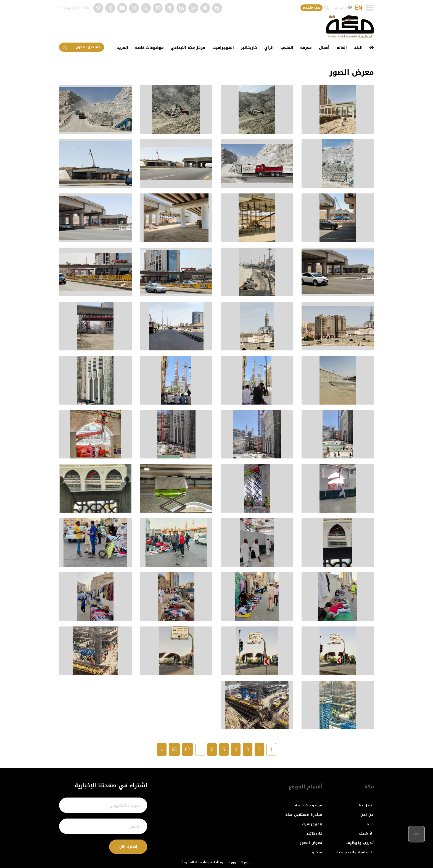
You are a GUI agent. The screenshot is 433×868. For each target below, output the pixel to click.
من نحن (367, 815)
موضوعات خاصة (149, 48)
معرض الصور (311, 843)
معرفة (306, 48)
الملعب (287, 48)
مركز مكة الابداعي (188, 48)
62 (188, 749)
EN (359, 8)
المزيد (122, 48)
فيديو (317, 852)
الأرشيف (343, 8)
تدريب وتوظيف (360, 843)
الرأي (269, 48)
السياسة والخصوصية (355, 852)
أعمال (324, 48)
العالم (342, 48)
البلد (358, 48)
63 (174, 749)
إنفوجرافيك (312, 824)
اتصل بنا (366, 805)
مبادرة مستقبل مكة (304, 815)
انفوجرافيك (223, 48)
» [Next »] (162, 749)
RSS (371, 824)
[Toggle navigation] (370, 8)
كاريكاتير (249, 48)
